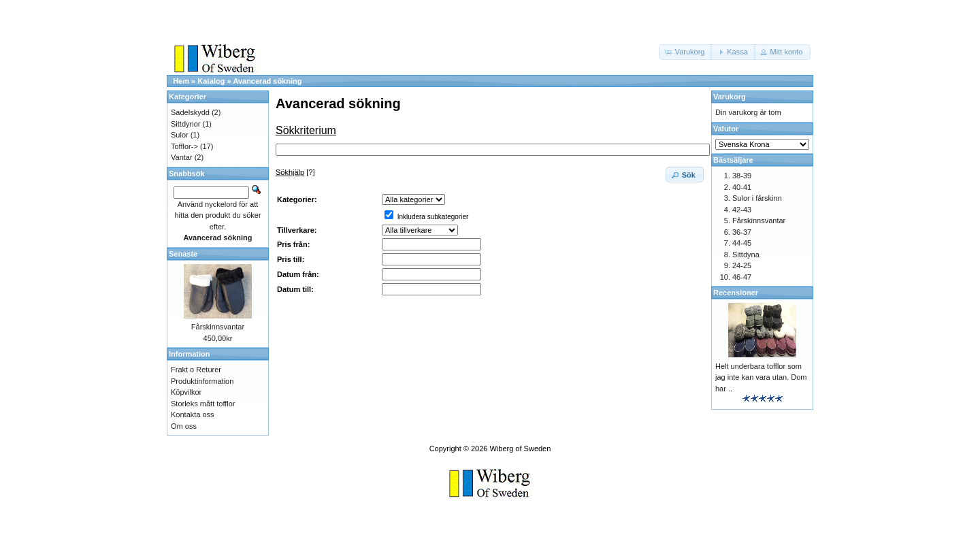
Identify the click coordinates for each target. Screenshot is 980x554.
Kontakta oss (193, 414)
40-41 (742, 187)
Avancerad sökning (267, 81)
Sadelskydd (190, 112)
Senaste (183, 254)
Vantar (182, 157)
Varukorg (730, 97)
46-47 (742, 277)
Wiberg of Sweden (520, 449)
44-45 (742, 243)
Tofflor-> (184, 146)
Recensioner (736, 293)
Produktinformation (202, 381)
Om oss (184, 426)
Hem (181, 81)
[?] (295, 172)
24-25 (742, 265)
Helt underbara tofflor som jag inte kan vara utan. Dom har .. (761, 377)
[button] (686, 52)
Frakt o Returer (196, 370)
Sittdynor (185, 124)
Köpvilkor (186, 392)
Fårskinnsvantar (218, 327)
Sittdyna (746, 255)
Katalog (211, 81)
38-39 (742, 176)
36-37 (742, 232)
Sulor (180, 135)
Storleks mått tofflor (203, 404)
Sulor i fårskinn (757, 198)
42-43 (742, 210)
